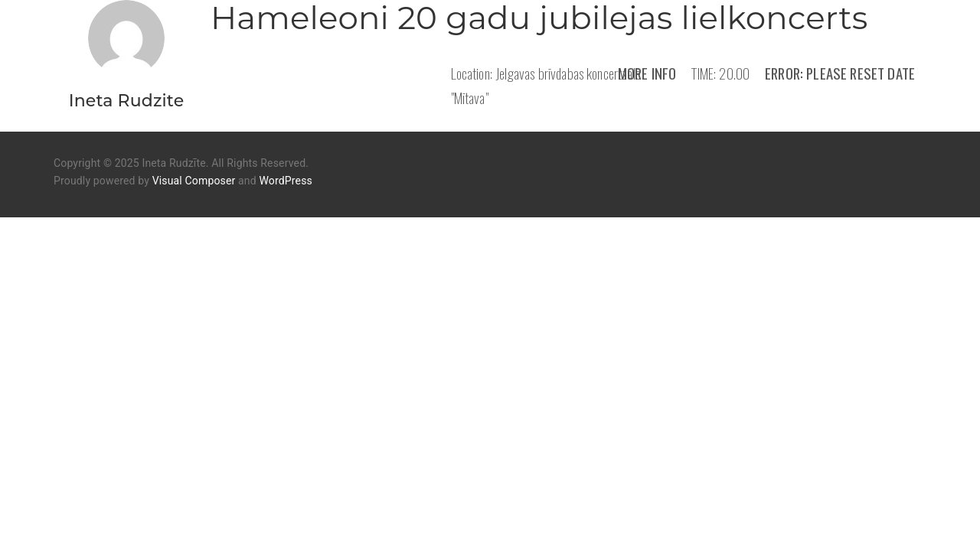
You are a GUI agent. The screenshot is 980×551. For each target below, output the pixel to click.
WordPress (285, 181)
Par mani (378, 515)
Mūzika (455, 515)
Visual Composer (194, 181)
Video (519, 515)
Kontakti (675, 515)
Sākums (300, 515)
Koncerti (591, 515)
